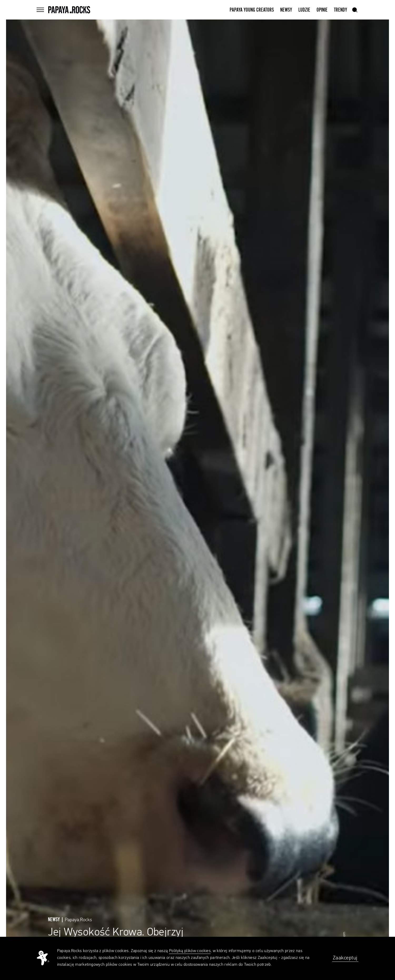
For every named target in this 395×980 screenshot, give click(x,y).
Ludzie (304, 10)
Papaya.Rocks (78, 920)
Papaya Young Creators (252, 10)
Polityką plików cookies (190, 951)
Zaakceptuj (345, 958)
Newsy (286, 10)
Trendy (340, 10)
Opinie (322, 10)
